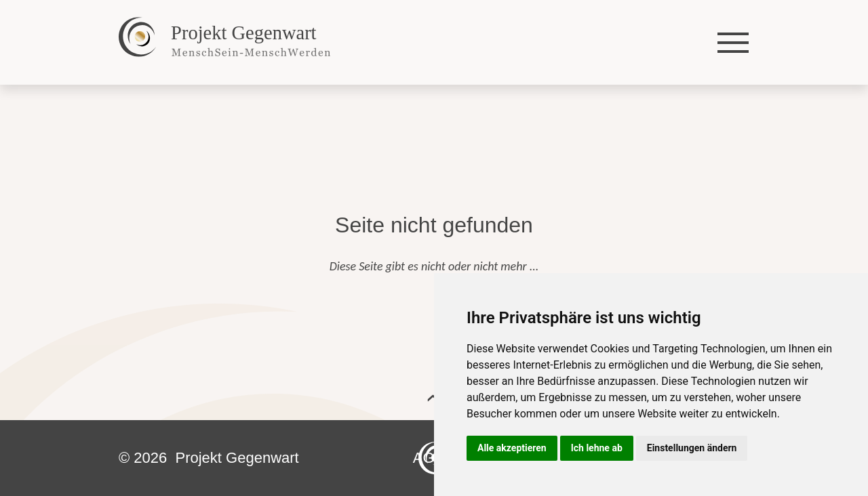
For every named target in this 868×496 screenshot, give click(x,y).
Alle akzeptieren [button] (512, 448)
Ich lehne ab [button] (597, 448)
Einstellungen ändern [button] (692, 448)
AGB (429, 458)
